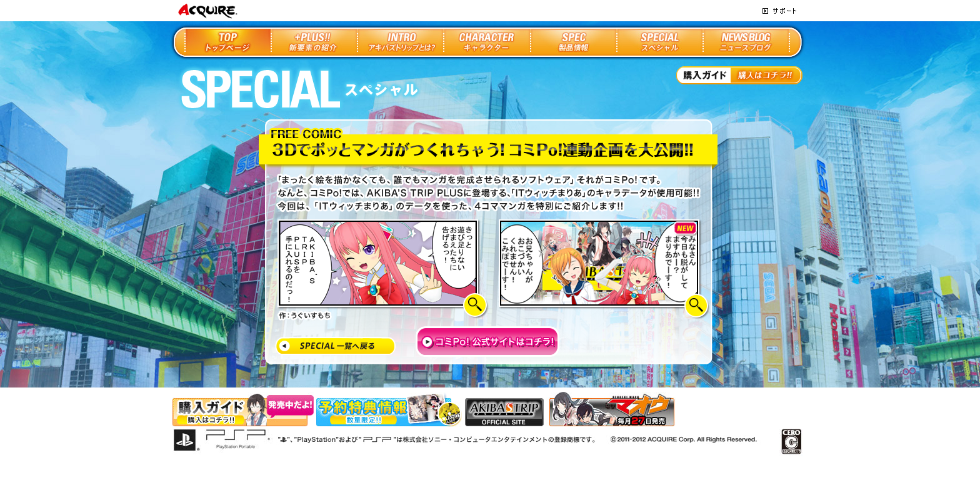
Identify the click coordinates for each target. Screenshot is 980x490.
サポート (779, 11)
